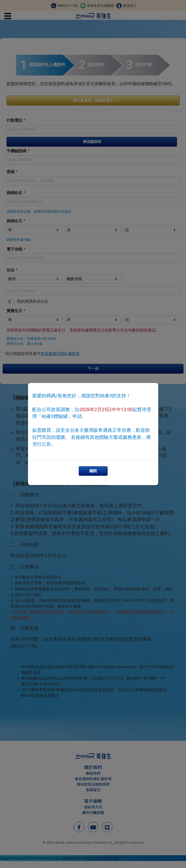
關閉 (93, 471)
